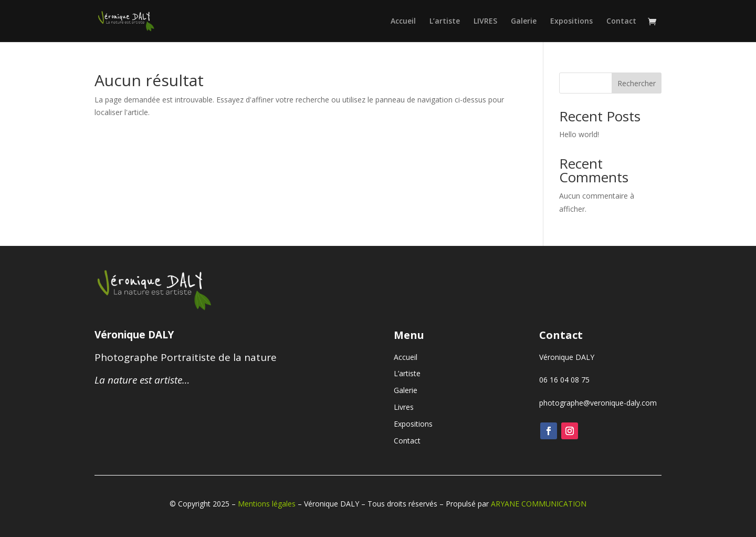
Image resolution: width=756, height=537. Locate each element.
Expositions (571, 22)
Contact (621, 22)
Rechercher (637, 83)
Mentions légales (267, 504)
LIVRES (485, 22)
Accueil (403, 22)
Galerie (524, 22)
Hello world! (579, 134)
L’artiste (445, 22)
